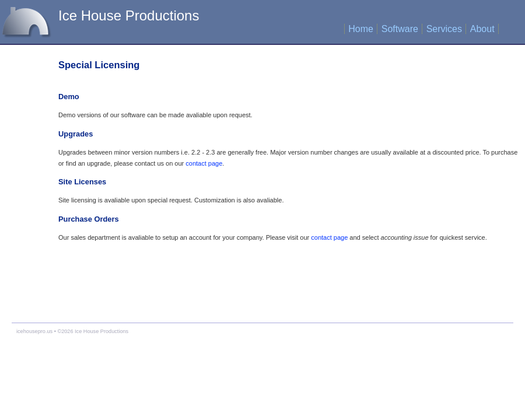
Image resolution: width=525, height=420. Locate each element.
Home (361, 29)
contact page (204, 163)
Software (400, 29)
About (482, 29)
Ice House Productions (129, 15)
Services (444, 29)
